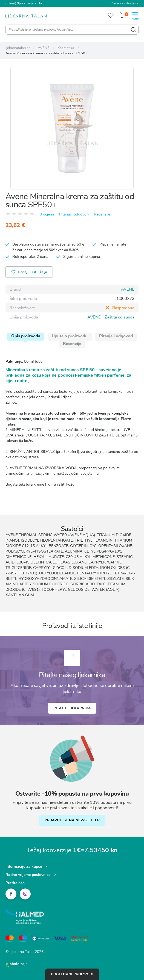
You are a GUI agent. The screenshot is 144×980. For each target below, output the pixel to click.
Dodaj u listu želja (29, 272)
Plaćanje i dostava (124, 3)
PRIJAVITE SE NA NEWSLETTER (72, 820)
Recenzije (102, 214)
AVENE (128, 289)
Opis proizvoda (26, 336)
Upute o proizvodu (70, 336)
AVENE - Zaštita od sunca (111, 317)
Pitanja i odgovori (74, 214)
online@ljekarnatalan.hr (24, 3)
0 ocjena (47, 214)
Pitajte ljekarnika (72, 708)
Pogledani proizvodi (72, 974)
